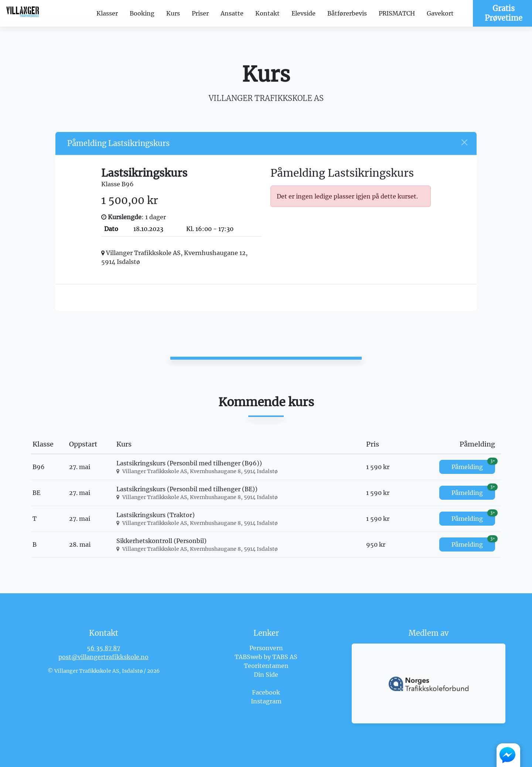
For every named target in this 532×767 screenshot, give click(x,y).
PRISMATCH (397, 13)
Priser (200, 13)
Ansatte (232, 13)
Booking (142, 13)
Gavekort (440, 13)
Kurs (173, 13)
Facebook (266, 692)
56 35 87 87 (103, 648)
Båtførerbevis (347, 13)
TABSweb (248, 657)
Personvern (266, 648)
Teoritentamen (266, 666)
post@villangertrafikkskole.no (103, 657)
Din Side (266, 675)
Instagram (266, 701)
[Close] (464, 142)
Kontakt (267, 13)
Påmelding (473, 465)
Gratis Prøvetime (504, 13)
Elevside (303, 13)
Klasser (107, 13)
